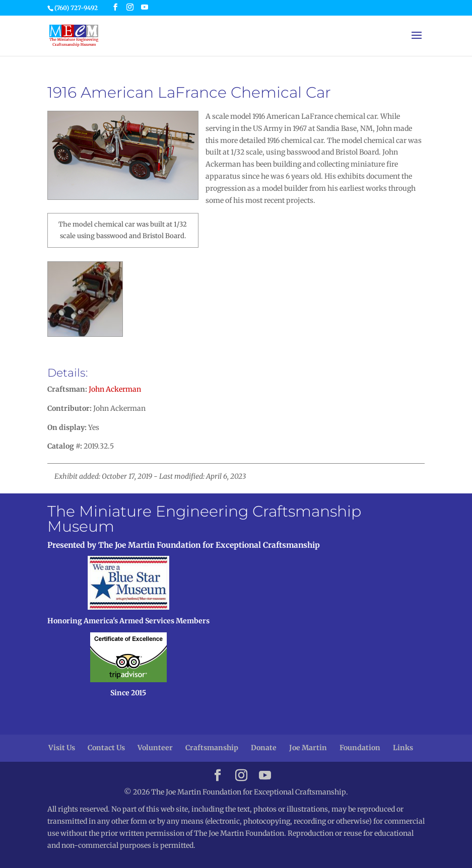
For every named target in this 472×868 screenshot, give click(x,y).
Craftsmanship (212, 748)
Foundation (360, 748)
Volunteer (155, 748)
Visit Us (62, 748)
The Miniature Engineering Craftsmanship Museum (204, 519)
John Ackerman (115, 389)
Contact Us (106, 748)
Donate (264, 748)
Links (403, 748)
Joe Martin (308, 748)
